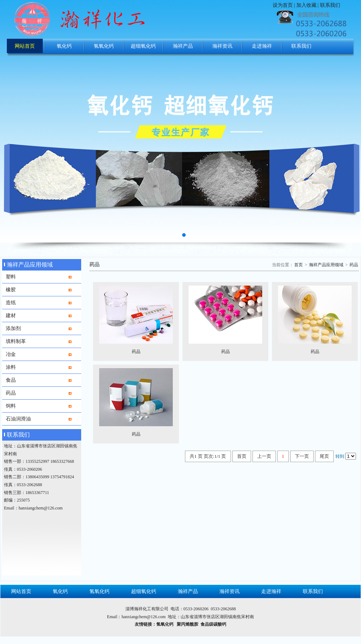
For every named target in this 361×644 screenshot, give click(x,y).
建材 (11, 315)
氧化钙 (64, 46)
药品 (11, 393)
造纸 (11, 302)
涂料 (11, 367)
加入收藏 (306, 5)
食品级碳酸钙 (213, 624)
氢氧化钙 (104, 46)
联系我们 (330, 5)
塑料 (11, 277)
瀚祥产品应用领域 (326, 265)
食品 (11, 380)
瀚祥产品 (183, 46)
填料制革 (16, 341)
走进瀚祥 (262, 46)
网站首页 (25, 46)
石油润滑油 (18, 419)
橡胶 (11, 290)
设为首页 (283, 5)
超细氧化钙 (143, 46)
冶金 (11, 354)
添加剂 (13, 328)
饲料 (11, 406)
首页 (298, 265)
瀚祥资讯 (222, 46)
